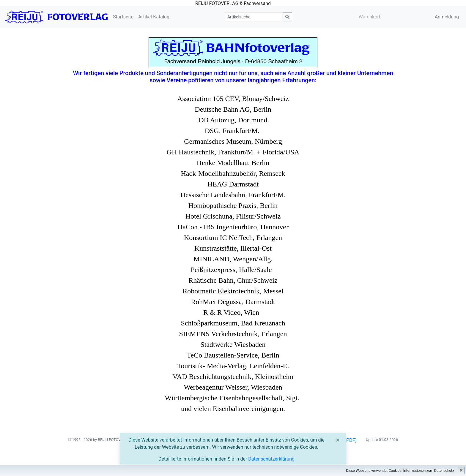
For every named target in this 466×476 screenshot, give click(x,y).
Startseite (123, 17)
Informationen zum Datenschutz (429, 471)
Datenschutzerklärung (271, 459)
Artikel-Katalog (154, 17)
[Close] (338, 440)
